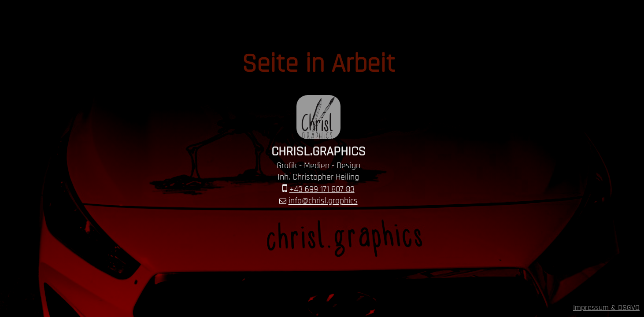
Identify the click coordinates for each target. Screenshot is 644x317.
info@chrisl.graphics (323, 201)
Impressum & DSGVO (606, 308)
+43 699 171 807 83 (322, 189)
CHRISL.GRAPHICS (318, 151)
